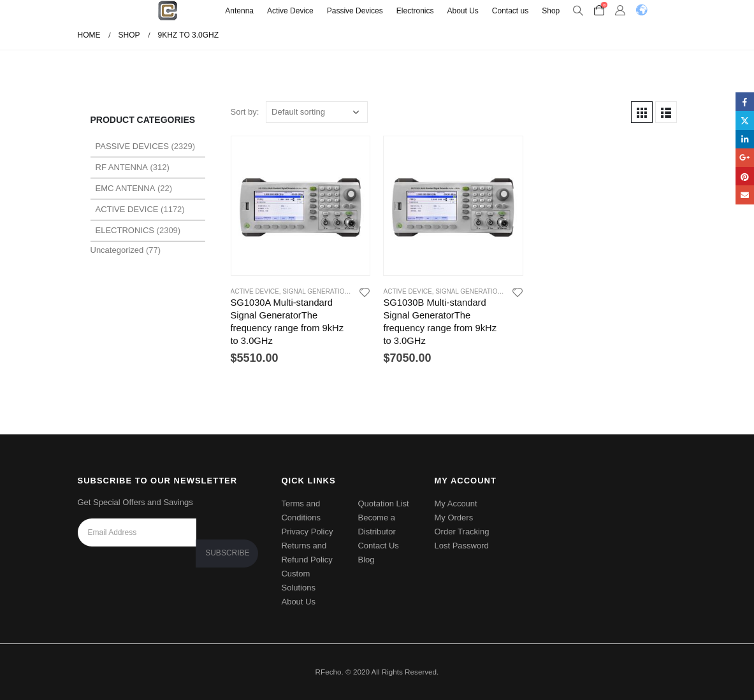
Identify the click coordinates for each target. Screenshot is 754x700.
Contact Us (378, 546)
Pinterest (745, 176)
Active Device (290, 11)
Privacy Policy (307, 532)
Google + (745, 158)
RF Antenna (122, 167)
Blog (366, 560)
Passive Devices (355, 11)
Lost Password (461, 546)
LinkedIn (745, 139)
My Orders (453, 518)
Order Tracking (461, 532)
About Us (462, 11)
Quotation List (383, 504)
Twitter (745, 120)
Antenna (239, 11)
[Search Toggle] (578, 11)
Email (745, 195)
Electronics (415, 11)
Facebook (745, 102)
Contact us (510, 11)
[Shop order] (317, 112)
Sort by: (245, 112)
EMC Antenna (126, 188)
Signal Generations (318, 291)
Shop (551, 11)
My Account (455, 504)
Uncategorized (117, 250)
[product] (301, 206)
